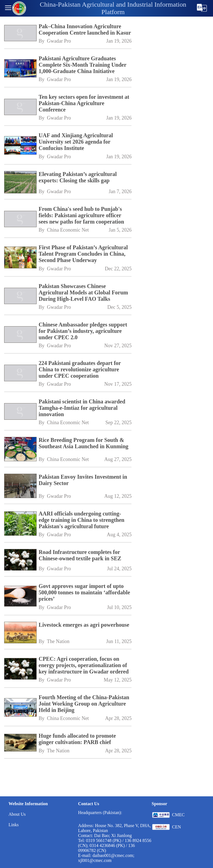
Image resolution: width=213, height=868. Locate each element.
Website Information (28, 804)
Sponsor (159, 804)
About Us (17, 814)
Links (14, 825)
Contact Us (88, 804)
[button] (8, 8)
